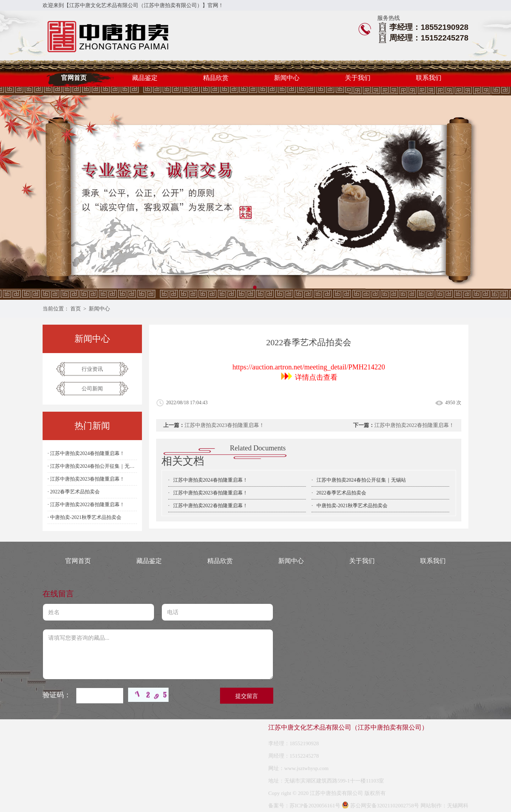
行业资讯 (92, 369)
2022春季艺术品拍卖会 (341, 493)
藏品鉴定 (145, 78)
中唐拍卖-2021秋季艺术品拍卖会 (352, 506)
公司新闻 (92, 389)
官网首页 (74, 78)
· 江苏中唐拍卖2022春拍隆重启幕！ (86, 505)
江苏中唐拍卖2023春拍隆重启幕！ (224, 425)
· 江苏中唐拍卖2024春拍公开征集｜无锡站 (92, 466)
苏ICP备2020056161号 (315, 806)
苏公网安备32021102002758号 (380, 806)
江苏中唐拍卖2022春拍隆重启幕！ (414, 425)
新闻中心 (287, 78)
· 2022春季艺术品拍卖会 (74, 492)
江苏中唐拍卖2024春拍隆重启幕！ (210, 480)
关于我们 (358, 78)
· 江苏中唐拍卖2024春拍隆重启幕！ (86, 453)
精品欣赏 (216, 78)
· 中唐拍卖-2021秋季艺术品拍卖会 (84, 517)
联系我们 (429, 78)
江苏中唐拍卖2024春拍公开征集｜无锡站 (361, 480)
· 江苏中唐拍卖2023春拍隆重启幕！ (86, 479)
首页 (76, 309)
